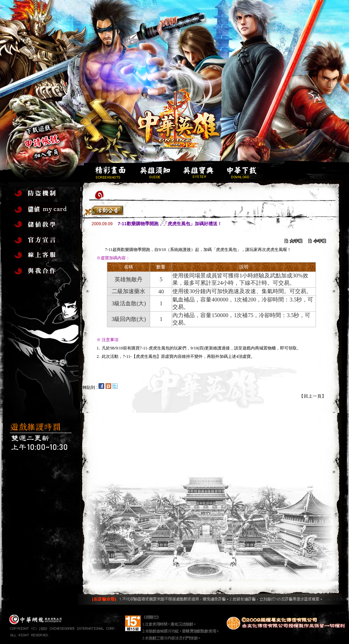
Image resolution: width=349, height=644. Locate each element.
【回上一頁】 (313, 396)
